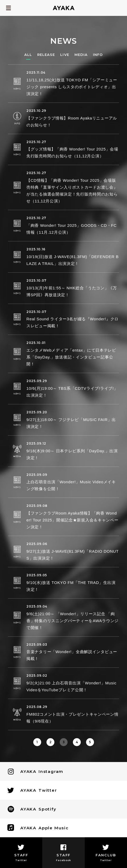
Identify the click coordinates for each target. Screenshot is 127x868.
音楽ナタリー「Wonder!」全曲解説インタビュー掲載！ (72, 655)
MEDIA (81, 55)
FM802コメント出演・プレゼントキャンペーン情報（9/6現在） (72, 718)
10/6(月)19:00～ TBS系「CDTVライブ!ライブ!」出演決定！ (72, 392)
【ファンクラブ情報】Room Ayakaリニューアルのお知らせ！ (72, 121)
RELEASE (46, 55)
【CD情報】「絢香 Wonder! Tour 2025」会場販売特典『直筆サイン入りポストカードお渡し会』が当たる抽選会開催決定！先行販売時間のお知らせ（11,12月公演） (72, 191)
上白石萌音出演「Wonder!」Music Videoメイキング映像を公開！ (71, 485)
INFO (98, 55)
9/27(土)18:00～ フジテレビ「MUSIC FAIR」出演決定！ (71, 423)
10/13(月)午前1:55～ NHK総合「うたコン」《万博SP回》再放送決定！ (72, 291)
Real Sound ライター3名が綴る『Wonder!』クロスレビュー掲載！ (72, 322)
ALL (28, 55)
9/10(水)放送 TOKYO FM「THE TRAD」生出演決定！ (71, 586)
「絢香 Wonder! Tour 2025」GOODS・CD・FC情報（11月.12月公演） (72, 229)
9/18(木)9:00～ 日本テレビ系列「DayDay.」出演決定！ (72, 454)
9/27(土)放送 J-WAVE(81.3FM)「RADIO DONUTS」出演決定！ (72, 555)
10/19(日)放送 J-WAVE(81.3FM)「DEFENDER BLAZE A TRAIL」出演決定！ (72, 260)
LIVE (65, 55)
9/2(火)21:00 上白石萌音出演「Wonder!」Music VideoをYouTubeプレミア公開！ (71, 686)
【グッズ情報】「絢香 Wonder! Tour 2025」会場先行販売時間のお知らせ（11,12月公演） (72, 152)
